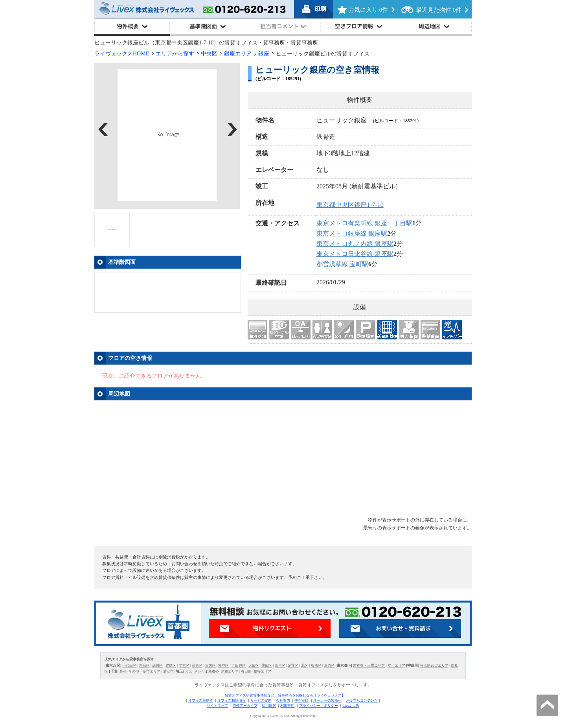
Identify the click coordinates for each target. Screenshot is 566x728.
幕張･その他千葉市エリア (140, 671)
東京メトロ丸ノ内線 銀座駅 (355, 244)
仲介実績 (301, 700)
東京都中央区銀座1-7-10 (350, 205)
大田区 (254, 665)
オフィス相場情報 (232, 700)
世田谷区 (239, 665)
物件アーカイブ (245, 706)
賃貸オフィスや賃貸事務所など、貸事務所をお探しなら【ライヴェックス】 (285, 695)
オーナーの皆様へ (327, 700)
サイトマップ (217, 706)
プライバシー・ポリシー (319, 706)
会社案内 (283, 700)
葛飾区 (329, 665)
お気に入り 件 (368, 10)
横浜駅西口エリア (434, 665)
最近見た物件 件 (439, 10)
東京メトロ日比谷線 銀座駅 (355, 254)
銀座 (264, 54)
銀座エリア (238, 54)
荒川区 (280, 665)
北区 (305, 665)
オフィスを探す (201, 700)
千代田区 (129, 665)
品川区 (157, 665)
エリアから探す (175, 54)
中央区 (209, 54)
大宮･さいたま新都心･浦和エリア (212, 671)
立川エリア (396, 665)
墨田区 (267, 665)
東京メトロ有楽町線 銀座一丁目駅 (364, 223)
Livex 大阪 (351, 706)
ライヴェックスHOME (122, 54)
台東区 (197, 665)
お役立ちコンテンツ (362, 700)
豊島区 (171, 665)
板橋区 (316, 665)
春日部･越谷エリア (256, 671)
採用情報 (269, 706)
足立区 (293, 665)
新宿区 (144, 665)
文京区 (184, 665)
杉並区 (223, 665)
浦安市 (168, 671)
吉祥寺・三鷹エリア (369, 665)
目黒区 (210, 665)
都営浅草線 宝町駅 (342, 264)
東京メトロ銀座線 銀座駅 (352, 233)
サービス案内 (261, 700)
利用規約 (287, 706)
